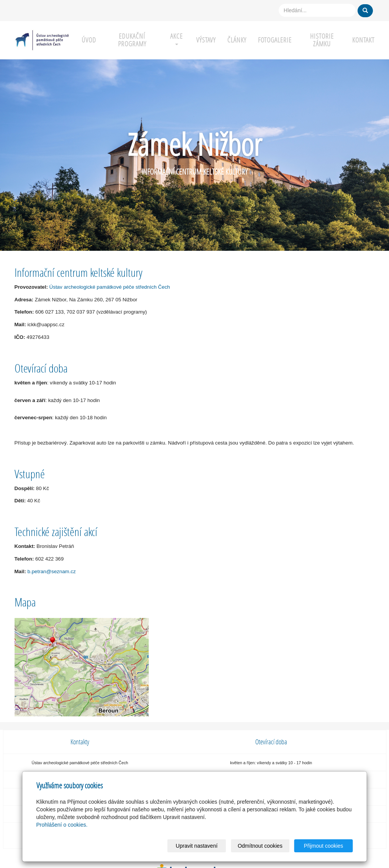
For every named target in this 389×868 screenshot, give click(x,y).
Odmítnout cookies (260, 846)
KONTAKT (363, 40)
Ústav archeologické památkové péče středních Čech (110, 287)
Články (237, 40)
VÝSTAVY (206, 40)
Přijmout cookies (324, 846)
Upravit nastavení (197, 846)
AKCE (176, 38)
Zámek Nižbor (195, 144)
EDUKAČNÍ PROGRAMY (132, 40)
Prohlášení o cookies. (62, 825)
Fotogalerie (275, 40)
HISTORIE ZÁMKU (322, 40)
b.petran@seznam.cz (52, 571)
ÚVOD (89, 40)
